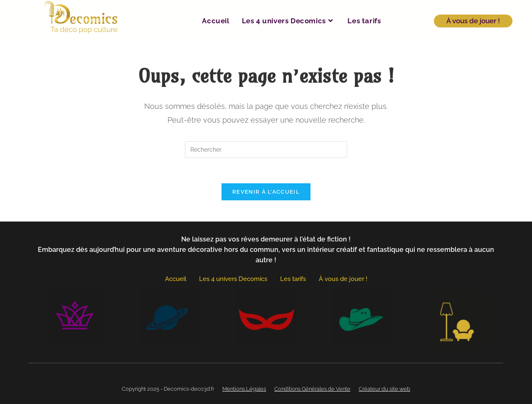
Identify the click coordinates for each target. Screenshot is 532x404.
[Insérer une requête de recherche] (266, 150)
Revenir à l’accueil (266, 192)
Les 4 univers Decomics (233, 279)
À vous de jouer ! (343, 279)
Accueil (176, 279)
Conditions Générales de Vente (312, 389)
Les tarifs (293, 279)
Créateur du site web (384, 389)
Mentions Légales (244, 389)
